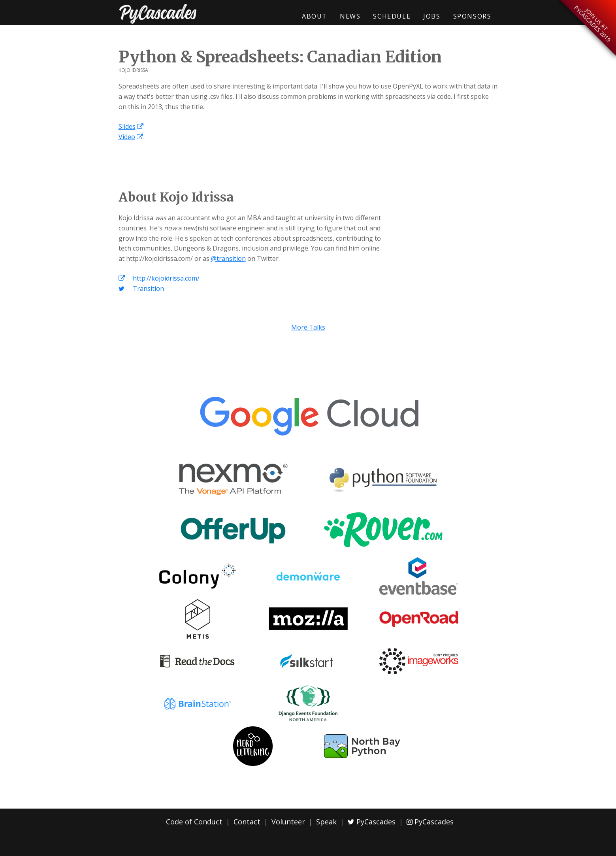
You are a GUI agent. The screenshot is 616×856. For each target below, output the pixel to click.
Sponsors (472, 16)
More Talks (308, 327)
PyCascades (372, 822)
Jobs (432, 16)
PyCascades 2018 (158, 14)
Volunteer (288, 822)
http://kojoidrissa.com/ (159, 278)
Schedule (392, 16)
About (315, 16)
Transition (141, 288)
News (350, 16)
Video (127, 137)
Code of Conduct (194, 822)
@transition (228, 258)
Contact (247, 822)
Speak (326, 822)
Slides (127, 126)
